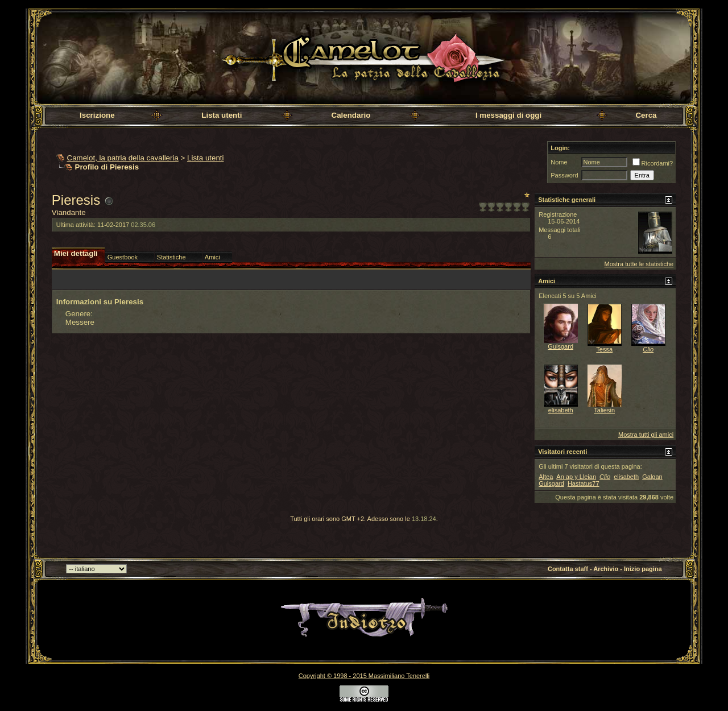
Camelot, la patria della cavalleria (123, 158)
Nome (559, 162)
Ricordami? (653, 163)
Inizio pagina (643, 569)
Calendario (351, 115)
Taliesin (604, 410)
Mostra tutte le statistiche (639, 264)
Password (564, 175)
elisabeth (561, 410)
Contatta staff (568, 569)
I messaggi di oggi (508, 115)
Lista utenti (222, 115)
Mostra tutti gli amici (646, 435)
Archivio (606, 569)
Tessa (604, 349)
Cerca (646, 115)
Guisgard (561, 346)
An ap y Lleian (576, 477)
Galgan (652, 477)
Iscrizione (97, 115)
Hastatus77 (584, 483)
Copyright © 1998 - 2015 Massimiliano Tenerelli (364, 676)
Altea (546, 477)
